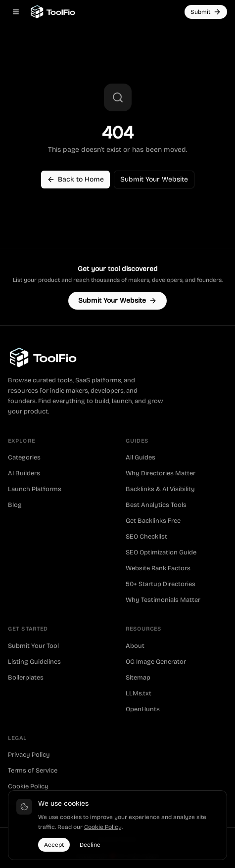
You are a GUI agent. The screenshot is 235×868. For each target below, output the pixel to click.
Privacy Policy (29, 755)
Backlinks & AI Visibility (160, 489)
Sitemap (138, 678)
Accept (54, 845)
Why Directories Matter (161, 473)
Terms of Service (33, 771)
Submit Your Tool (33, 646)
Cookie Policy (28, 786)
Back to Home (75, 179)
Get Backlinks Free (153, 521)
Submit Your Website (154, 179)
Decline (90, 845)
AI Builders (24, 473)
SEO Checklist (146, 537)
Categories (24, 457)
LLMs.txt (139, 693)
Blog (15, 505)
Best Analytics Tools (156, 505)
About (135, 646)
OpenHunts (143, 709)
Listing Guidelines (34, 662)
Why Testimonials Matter (163, 600)
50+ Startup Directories (161, 584)
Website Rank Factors (158, 568)
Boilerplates (26, 678)
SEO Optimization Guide (161, 552)
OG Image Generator (156, 662)
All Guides (141, 457)
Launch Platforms (35, 489)
